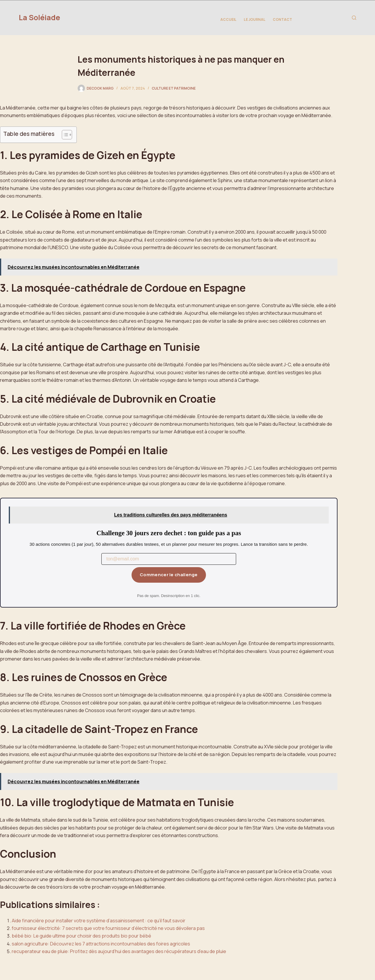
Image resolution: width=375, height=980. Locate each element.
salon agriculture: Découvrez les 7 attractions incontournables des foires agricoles (101, 944)
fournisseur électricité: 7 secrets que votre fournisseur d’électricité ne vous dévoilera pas (108, 928)
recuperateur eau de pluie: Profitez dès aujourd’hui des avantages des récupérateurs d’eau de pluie (119, 951)
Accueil (228, 19)
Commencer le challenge (169, 575)
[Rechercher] (354, 18)
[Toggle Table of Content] (64, 135)
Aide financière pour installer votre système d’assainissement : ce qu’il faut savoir (99, 921)
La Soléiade (39, 17)
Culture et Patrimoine (174, 88)
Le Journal (255, 19)
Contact (282, 19)
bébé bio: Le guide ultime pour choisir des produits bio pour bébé (81, 936)
